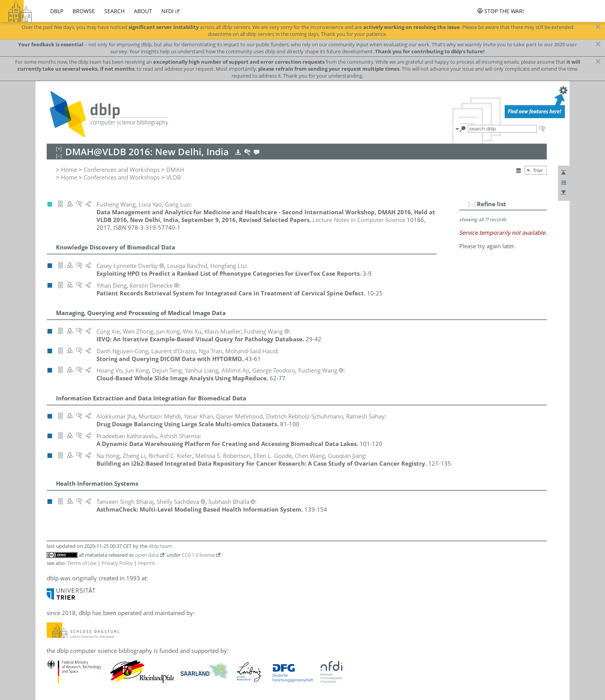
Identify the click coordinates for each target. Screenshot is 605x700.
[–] (472, 204)
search (114, 11)
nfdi (167, 11)
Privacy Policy (117, 563)
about (143, 11)
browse (84, 11)
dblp (57, 11)
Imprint (146, 563)
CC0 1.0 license (198, 555)
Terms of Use (82, 563)
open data (147, 555)
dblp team (160, 546)
